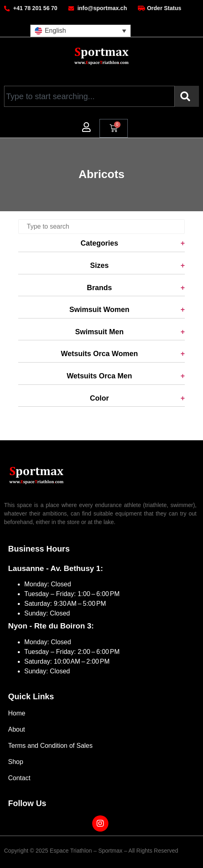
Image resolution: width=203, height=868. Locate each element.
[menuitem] (80, 31)
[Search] (187, 96)
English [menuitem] (55, 31)
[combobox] (89, 96)
